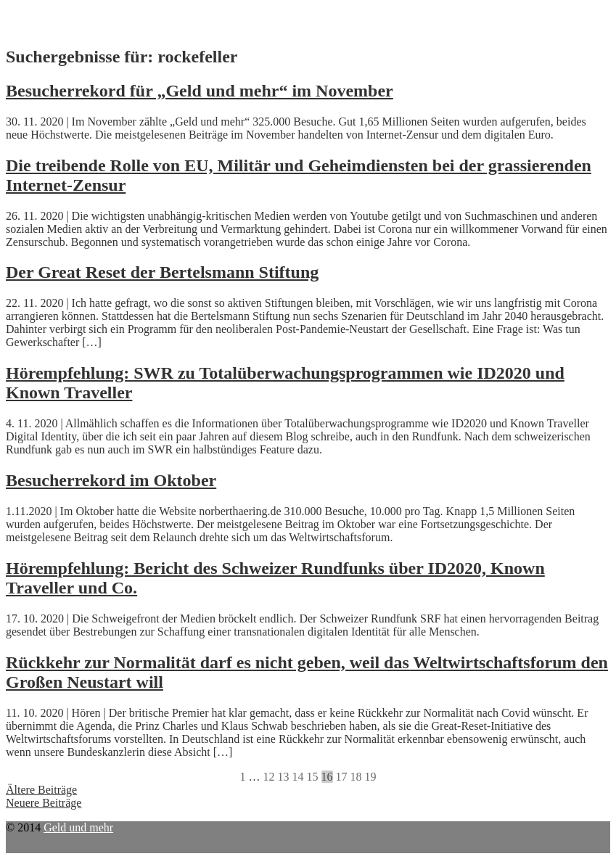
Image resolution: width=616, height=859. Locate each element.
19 (371, 777)
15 (313, 777)
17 (342, 777)
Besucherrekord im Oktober (111, 480)
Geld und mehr (78, 827)
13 (284, 777)
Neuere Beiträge (44, 803)
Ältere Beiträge (41, 790)
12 (269, 777)
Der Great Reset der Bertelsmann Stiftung (162, 272)
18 (356, 777)
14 (298, 777)
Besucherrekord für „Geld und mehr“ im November (200, 91)
